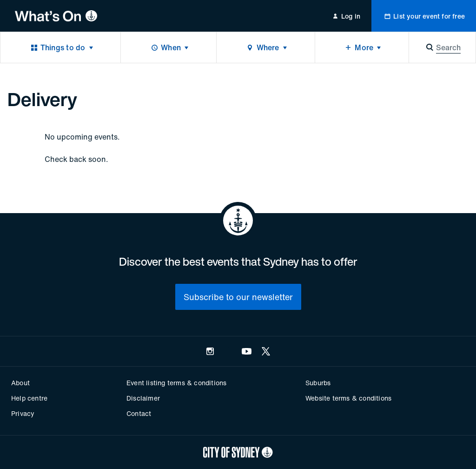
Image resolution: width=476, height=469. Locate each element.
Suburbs (318, 383)
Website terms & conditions (348, 398)
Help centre (29, 398)
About (20, 383)
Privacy (23, 413)
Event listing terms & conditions (176, 383)
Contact (139, 413)
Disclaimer (143, 398)
